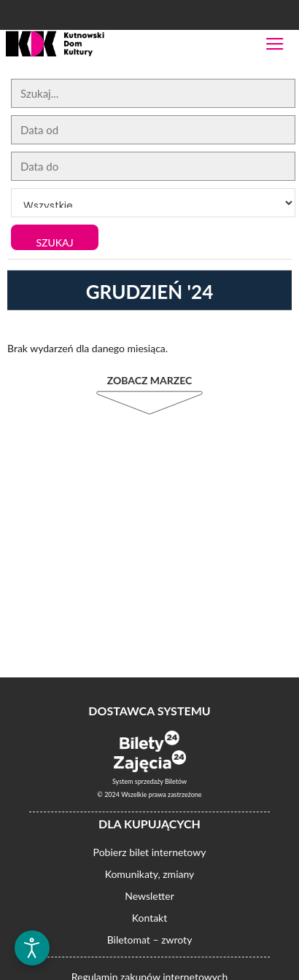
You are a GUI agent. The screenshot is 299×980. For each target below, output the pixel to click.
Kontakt (150, 918)
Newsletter (149, 896)
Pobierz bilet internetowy (150, 852)
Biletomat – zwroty (150, 940)
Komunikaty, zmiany (150, 874)
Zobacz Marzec (150, 380)
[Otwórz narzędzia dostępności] (32, 948)
